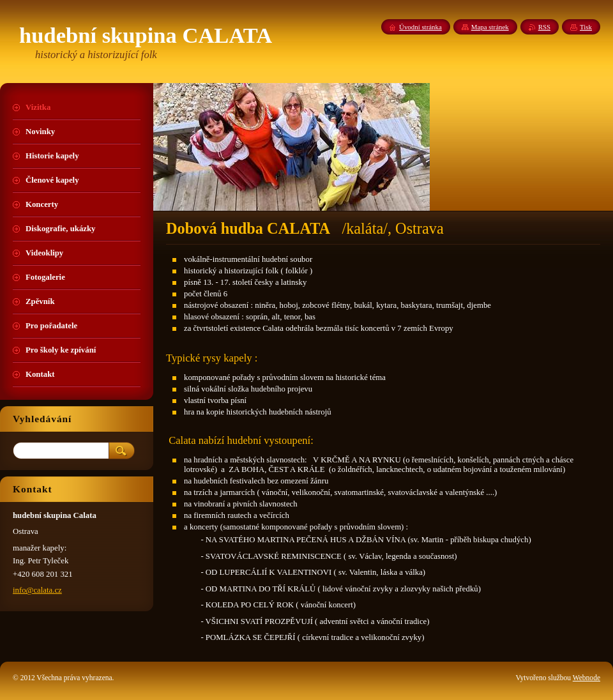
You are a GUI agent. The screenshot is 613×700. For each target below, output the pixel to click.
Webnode (587, 678)
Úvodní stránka (420, 27)
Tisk (586, 27)
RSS (544, 27)
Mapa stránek (490, 27)
